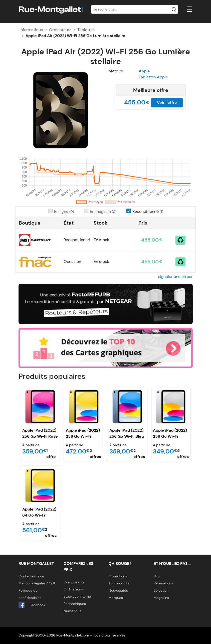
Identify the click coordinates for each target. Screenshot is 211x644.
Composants (74, 582)
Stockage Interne (77, 596)
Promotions (118, 576)
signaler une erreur (175, 277)
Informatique (31, 30)
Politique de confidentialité (30, 594)
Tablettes (86, 30)
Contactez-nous (32, 576)
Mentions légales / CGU (37, 583)
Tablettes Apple (153, 77)
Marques (116, 598)
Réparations (163, 583)
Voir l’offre (167, 103)
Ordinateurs (60, 30)
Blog (157, 576)
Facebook (32, 605)
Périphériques (75, 604)
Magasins (161, 598)
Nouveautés (118, 590)
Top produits (119, 583)
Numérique (73, 611)
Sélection (161, 590)
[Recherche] (135, 10)
